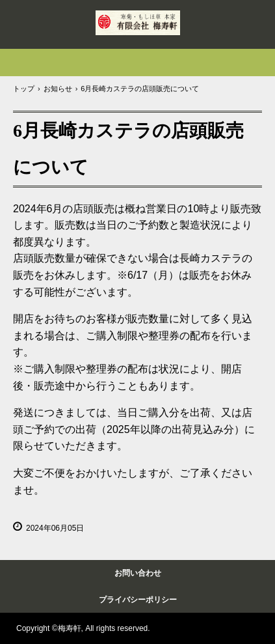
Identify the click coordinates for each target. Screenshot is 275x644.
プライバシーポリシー (138, 600)
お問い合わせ (138, 573)
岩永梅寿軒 (138, 23)
